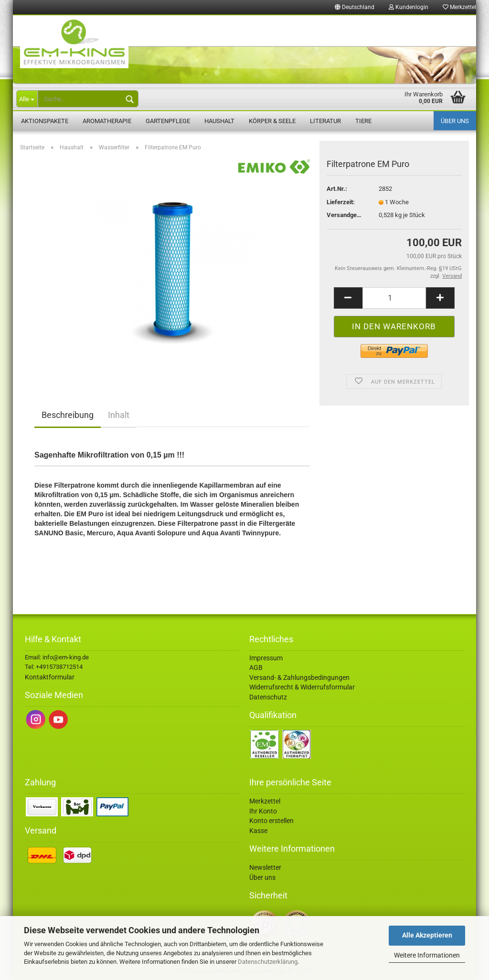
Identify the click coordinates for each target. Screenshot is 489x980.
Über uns (455, 121)
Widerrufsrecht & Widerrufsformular (302, 687)
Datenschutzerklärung (268, 962)
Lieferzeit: (341, 202)
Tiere (363, 121)
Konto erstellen (271, 821)
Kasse (258, 831)
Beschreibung (68, 415)
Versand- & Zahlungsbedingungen (299, 678)
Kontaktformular (50, 677)
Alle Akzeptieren (427, 935)
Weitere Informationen (427, 955)
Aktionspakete (45, 121)
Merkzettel (459, 7)
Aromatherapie (107, 121)
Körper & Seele (272, 121)
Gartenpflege (168, 121)
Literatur (325, 121)
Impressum (266, 658)
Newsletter (265, 867)
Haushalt (219, 121)
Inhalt (119, 415)
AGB (256, 667)
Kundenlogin (409, 7)
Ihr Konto (263, 811)
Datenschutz (268, 697)
